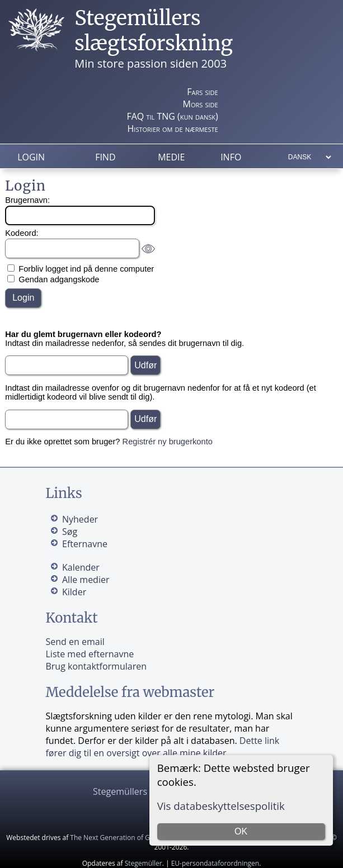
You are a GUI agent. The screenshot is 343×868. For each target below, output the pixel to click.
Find (105, 157)
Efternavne (85, 544)
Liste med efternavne (90, 654)
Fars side (202, 92)
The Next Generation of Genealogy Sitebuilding (143, 838)
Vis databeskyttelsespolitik (221, 806)
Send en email (75, 642)
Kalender (81, 567)
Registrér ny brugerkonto (168, 442)
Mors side (201, 104)
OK (241, 831)
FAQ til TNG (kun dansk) (172, 116)
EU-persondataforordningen (215, 863)
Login (31, 157)
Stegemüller (144, 863)
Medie (171, 157)
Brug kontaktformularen (96, 666)
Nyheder (80, 519)
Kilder (74, 592)
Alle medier (86, 580)
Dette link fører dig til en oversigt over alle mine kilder (162, 747)
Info (231, 157)
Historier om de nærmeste (173, 129)
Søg (70, 532)
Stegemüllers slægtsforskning (154, 31)
